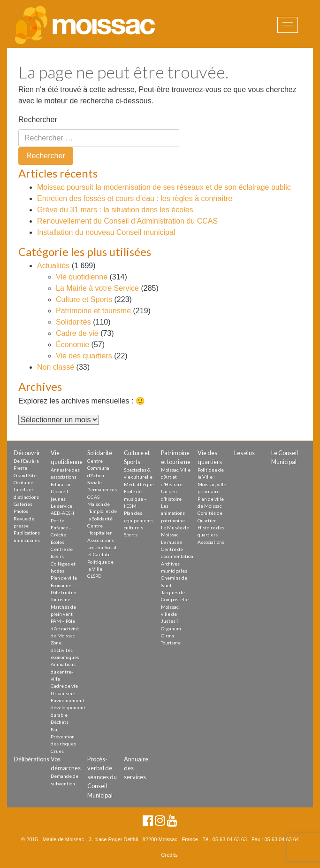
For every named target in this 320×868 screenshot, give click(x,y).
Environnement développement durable (68, 708)
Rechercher (38, 120)
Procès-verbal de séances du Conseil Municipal (102, 777)
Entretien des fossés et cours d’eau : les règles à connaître (135, 198)
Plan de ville (64, 578)
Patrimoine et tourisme (93, 311)
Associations (211, 542)
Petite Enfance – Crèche (61, 528)
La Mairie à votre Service (97, 288)
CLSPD (94, 576)
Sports (131, 535)
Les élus (244, 453)
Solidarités (73, 322)
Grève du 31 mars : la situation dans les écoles (115, 210)
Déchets (60, 722)
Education (61, 484)
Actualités (53, 266)
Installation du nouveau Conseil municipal (106, 232)
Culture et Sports (84, 299)
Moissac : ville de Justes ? (171, 614)
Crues (57, 751)
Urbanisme (63, 693)
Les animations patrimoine (173, 513)
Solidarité (100, 453)
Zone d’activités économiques (65, 650)
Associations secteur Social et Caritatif (102, 547)
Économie (72, 345)
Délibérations (31, 759)
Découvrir (27, 453)
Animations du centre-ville (63, 671)
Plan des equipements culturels (139, 520)
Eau (55, 729)
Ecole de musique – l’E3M (135, 499)
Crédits (170, 855)
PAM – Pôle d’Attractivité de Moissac (65, 628)
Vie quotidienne (82, 277)
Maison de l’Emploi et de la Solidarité (102, 511)
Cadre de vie (77, 333)
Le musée (171, 542)
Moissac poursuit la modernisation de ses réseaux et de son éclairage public (164, 187)
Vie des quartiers (84, 356)
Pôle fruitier (64, 592)
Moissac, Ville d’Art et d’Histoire (176, 477)
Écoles (57, 542)
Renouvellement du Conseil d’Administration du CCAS (127, 221)
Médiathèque (139, 484)
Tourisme (61, 599)
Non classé (56, 367)
